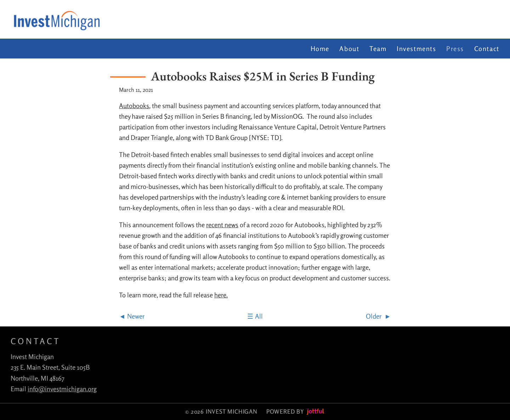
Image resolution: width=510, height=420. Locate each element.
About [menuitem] (349, 49)
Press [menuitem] (455, 49)
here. (221, 295)
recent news (222, 225)
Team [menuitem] (378, 49)
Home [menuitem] (320, 49)
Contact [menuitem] (487, 49)
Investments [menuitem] (416, 49)
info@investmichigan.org (62, 389)
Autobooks (134, 106)
